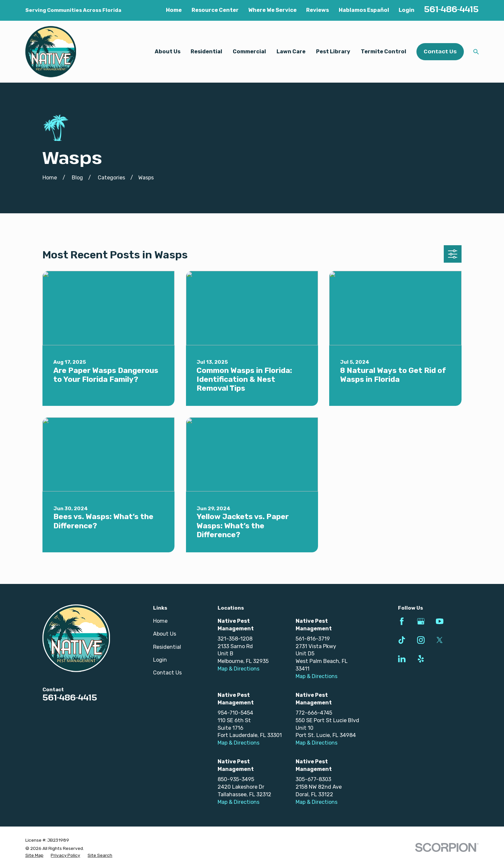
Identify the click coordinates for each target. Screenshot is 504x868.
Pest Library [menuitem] (333, 52)
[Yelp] (421, 659)
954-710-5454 (235, 713)
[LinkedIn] (402, 659)
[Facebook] (402, 621)
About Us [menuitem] (168, 52)
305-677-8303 (313, 779)
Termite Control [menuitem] (384, 52)
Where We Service (272, 10)
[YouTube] (440, 621)
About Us (165, 634)
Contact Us (440, 51)
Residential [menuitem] (206, 52)
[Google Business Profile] (421, 621)
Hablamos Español (364, 10)
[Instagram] (421, 640)
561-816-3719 (313, 639)
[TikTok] (402, 640)
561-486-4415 (451, 9)
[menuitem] (34, 855)
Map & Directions (239, 669)
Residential (167, 647)
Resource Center (215, 10)
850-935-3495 (236, 779)
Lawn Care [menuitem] (291, 52)
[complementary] (456, 832)
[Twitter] (440, 640)
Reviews (318, 10)
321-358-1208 (235, 639)
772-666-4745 (314, 713)
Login (407, 10)
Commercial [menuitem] (249, 52)
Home (174, 10)
